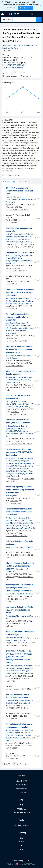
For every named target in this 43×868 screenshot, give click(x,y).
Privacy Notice (21, 789)
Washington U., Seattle (19, 261)
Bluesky (21, 842)
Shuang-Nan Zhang (12, 474)
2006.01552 (14, 501)
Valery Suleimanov (26, 700)
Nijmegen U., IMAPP (23, 730)
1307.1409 (13, 746)
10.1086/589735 (23, 645)
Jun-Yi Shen (7, 45)
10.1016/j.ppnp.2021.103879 (16, 414)
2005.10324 (10, 577)
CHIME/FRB (10, 547)
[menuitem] (31, 14)
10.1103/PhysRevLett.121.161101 (17, 210)
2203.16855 (15, 479)
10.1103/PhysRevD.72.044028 (16, 341)
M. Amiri (28, 547)
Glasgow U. (21, 256)
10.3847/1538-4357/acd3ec (16, 65)
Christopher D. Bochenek (14, 377)
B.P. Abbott (21, 199)
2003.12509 (24, 363)
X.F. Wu (22, 594)
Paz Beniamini (11, 356)
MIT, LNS (17, 426)
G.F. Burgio (9, 402)
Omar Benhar (10, 323)
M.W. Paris (9, 239)
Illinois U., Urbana (22, 298)
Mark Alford (10, 234)
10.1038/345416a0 (12, 758)
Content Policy (21, 785)
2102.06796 (10, 624)
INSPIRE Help (21, 809)
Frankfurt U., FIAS (22, 638)
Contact (21, 849)
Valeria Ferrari (16, 326)
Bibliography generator (21, 825)
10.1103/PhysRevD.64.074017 (16, 271)
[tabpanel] (21, 476)
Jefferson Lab (19, 239)
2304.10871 (12, 63)
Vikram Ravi (28, 377)
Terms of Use (21, 793)
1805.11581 (14, 207)
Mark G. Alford (11, 256)
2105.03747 (15, 412)
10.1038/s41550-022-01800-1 (19, 708)
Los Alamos (27, 242)
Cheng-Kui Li (22, 466)
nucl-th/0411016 (11, 247)
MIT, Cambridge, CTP (18, 434)
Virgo (21, 197)
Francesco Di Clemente (14, 666)
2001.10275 (10, 555)
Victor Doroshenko (12, 700)
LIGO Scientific (11, 197)
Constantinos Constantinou (15, 518)
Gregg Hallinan (25, 380)
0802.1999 (9, 645)
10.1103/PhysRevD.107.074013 (17, 536)
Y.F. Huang (30, 594)
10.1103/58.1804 (12, 223)
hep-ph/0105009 (11, 268)
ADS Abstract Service (16, 68)
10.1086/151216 (11, 309)
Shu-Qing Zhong (22, 616)
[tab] (9, 182)
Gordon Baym (10, 298)
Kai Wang (15, 48)
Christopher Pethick (13, 301)
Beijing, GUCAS (14, 461)
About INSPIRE (21, 781)
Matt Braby (10, 237)
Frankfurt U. (10, 740)
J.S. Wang (15, 594)
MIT (15, 258)
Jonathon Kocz (11, 382)
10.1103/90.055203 (12, 719)
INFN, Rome (10, 328)
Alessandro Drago (23, 668)
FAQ (21, 805)
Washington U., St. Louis (24, 234)
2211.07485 (10, 678)
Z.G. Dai (8, 594)
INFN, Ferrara (28, 666)
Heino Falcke (10, 730)
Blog (22, 838)
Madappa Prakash (21, 528)
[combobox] (24, 19)
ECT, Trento (22, 520)
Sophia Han (21, 523)
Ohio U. (13, 523)
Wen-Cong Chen (11, 496)
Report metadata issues (21, 813)
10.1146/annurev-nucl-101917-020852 (19, 444)
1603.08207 (10, 599)
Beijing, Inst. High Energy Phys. (22, 458)
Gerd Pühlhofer (11, 703)
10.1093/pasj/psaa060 (14, 503)
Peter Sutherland (12, 304)
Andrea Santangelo (24, 703)
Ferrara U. (12, 668)
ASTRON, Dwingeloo (13, 733)
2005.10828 (10, 387)
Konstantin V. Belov (12, 380)
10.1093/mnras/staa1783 (15, 366)
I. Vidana (26, 404)
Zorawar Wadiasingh (24, 356)
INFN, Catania (19, 402)
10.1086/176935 (11, 284)
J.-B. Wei (15, 407)
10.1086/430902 (27, 247)
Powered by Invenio (22, 861)
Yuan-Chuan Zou (17, 45)
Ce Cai (8, 458)
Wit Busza (9, 426)
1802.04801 (16, 441)
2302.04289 (14, 533)
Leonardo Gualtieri (22, 328)
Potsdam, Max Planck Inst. (22, 738)
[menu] (33, 14)
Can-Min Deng (11, 616)
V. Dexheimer (10, 638)
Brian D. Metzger (11, 358)
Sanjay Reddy (17, 242)
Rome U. (19, 323)
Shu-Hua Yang (29, 45)
